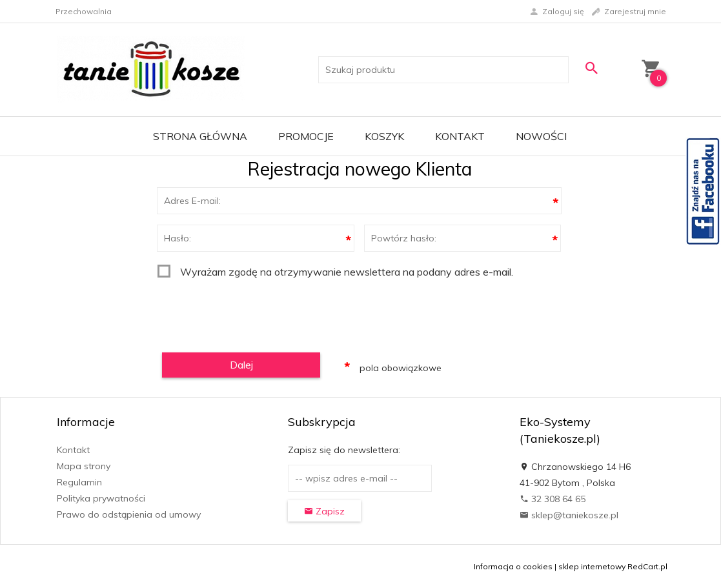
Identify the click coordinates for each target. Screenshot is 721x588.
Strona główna (200, 136)
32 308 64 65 (553, 499)
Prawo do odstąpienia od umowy (129, 514)
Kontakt (460, 136)
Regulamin (79, 482)
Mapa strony (84, 466)
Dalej (241, 365)
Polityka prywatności (101, 498)
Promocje (306, 136)
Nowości (541, 136)
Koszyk (384, 136)
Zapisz (324, 511)
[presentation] (256, 311)
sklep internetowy (592, 566)
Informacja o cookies (513, 566)
